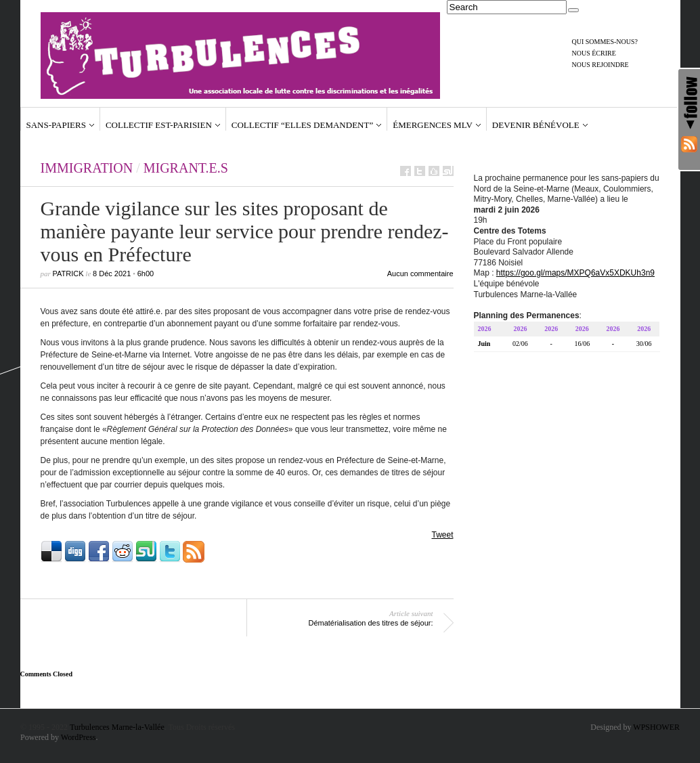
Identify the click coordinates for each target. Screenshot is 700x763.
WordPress (79, 737)
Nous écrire (594, 53)
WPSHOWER (656, 727)
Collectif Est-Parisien (159, 125)
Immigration (87, 168)
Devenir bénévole (536, 125)
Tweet (442, 535)
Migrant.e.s (186, 168)
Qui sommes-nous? (605, 42)
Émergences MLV (433, 125)
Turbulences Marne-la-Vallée (117, 727)
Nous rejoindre (600, 65)
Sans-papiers (56, 125)
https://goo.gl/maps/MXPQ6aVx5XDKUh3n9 (575, 275)
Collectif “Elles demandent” (302, 125)
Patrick (68, 274)
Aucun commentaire (420, 274)
